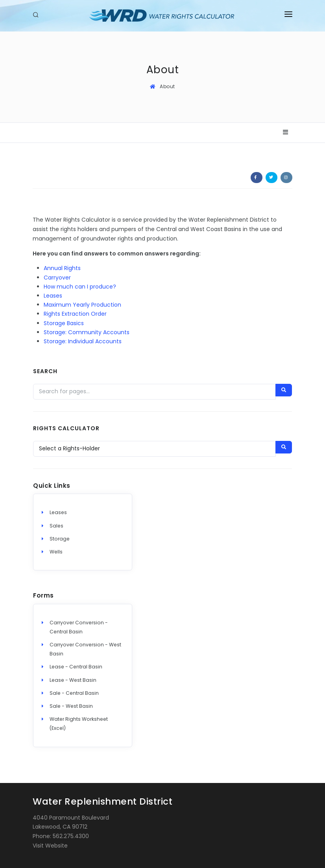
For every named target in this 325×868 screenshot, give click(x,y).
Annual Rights (62, 268)
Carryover (57, 278)
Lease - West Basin (73, 680)
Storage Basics (64, 323)
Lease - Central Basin (76, 667)
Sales (56, 526)
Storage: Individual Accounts (83, 341)
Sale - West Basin (71, 706)
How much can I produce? (80, 287)
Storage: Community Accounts (87, 332)
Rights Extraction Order (75, 314)
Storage (60, 539)
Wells (56, 552)
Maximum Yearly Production (82, 305)
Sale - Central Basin (74, 693)
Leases (53, 296)
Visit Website (50, 846)
